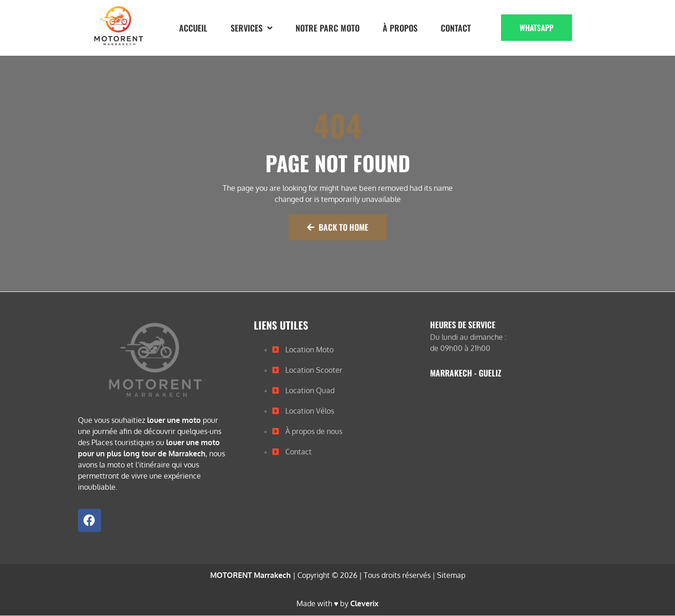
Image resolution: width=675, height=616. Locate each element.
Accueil (193, 28)
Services (251, 28)
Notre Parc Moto (328, 28)
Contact (456, 28)
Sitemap (451, 576)
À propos (400, 28)
